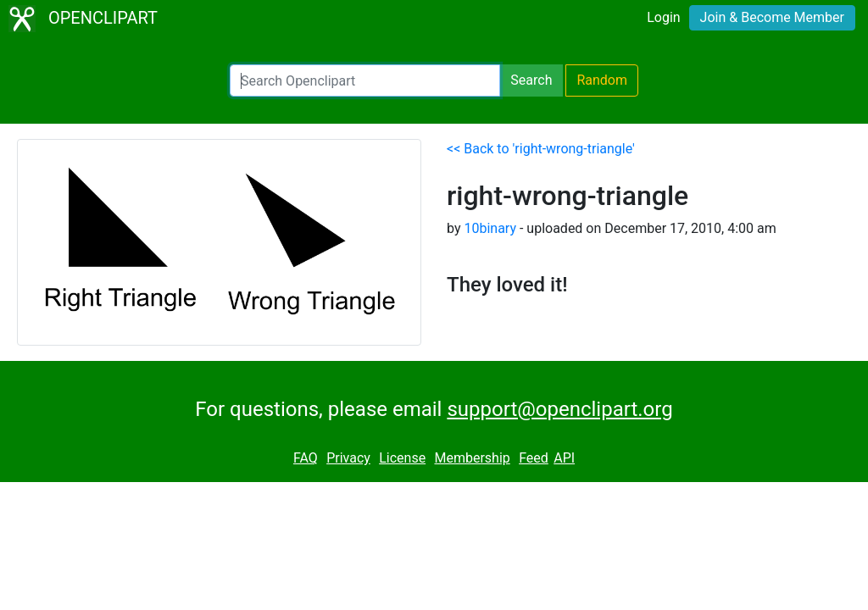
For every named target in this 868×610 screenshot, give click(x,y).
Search (531, 80)
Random (602, 80)
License (402, 458)
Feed (534, 458)
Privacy (348, 458)
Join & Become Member (772, 17)
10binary (490, 228)
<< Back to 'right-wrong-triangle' (541, 149)
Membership (472, 458)
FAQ (306, 458)
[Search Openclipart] (365, 80)
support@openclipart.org (559, 409)
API (564, 458)
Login (663, 17)
